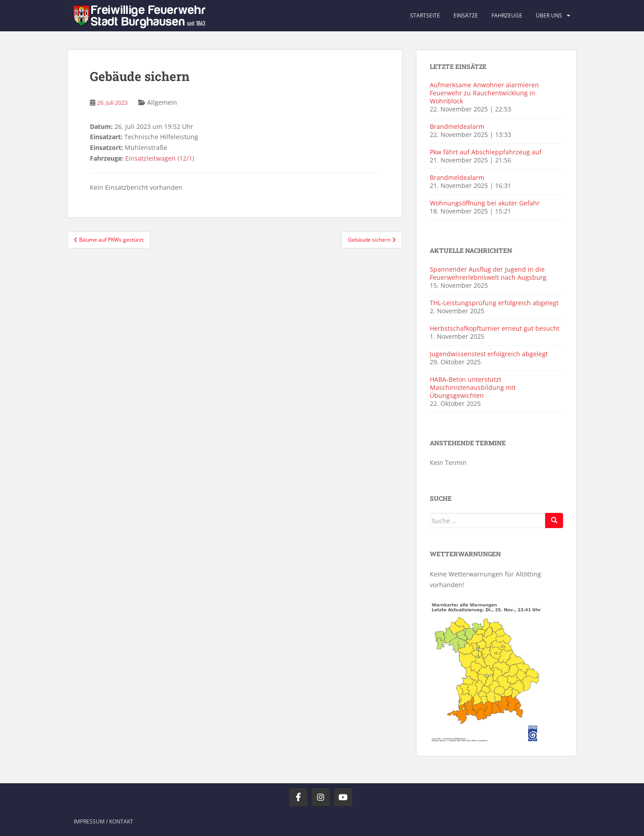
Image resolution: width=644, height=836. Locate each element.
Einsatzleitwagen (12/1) (160, 158)
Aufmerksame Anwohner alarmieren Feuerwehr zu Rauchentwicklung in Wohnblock (484, 93)
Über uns (549, 15)
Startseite (425, 15)
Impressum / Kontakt (104, 821)
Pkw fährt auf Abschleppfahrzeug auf (486, 152)
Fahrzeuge (507, 15)
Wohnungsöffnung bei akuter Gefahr (485, 203)
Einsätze (466, 15)
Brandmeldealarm (457, 126)
